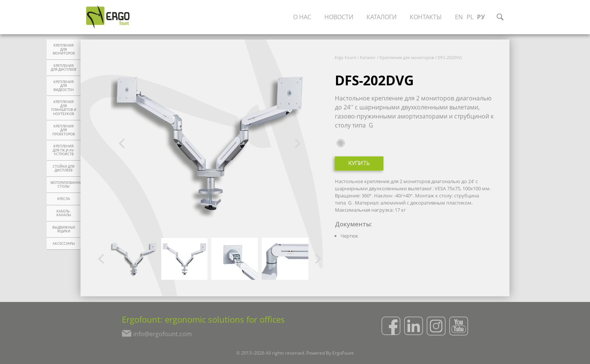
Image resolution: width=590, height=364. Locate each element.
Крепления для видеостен (64, 86)
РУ (481, 17)
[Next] (297, 144)
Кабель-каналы (64, 213)
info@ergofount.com (163, 334)
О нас (302, 17)
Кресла (64, 199)
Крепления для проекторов (64, 130)
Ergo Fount (346, 57)
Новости (339, 17)
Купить (359, 164)
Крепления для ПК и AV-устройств (64, 150)
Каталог (368, 57)
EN (459, 17)
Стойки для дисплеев (64, 169)
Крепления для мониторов (64, 49)
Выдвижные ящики (64, 230)
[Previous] (123, 144)
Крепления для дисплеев (64, 68)
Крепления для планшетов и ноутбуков (64, 108)
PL (470, 17)
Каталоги (382, 17)
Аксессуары (64, 244)
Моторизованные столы (65, 185)
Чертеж (349, 236)
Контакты (426, 17)
